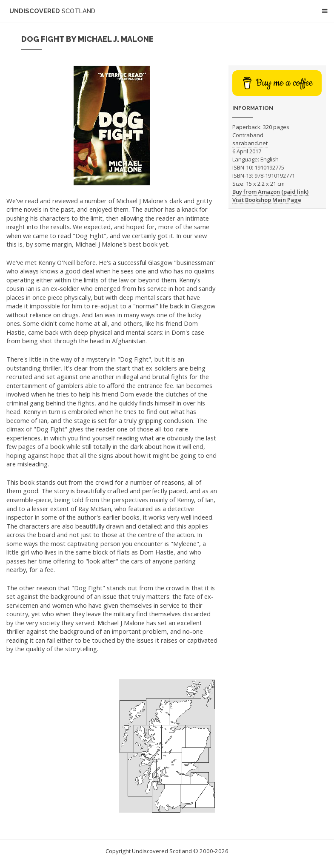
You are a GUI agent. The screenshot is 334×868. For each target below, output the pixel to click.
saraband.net (250, 143)
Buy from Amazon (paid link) (270, 192)
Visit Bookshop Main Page (267, 200)
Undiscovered (52, 11)
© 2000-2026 (211, 851)
